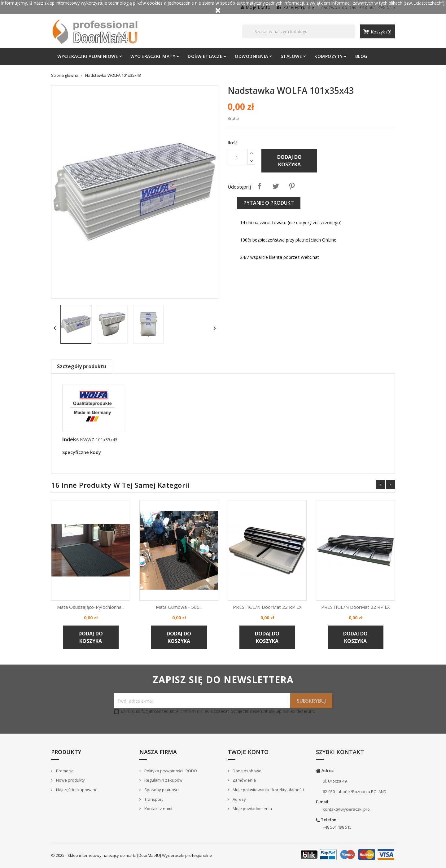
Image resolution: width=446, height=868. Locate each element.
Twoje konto (248, 752)
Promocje (64, 771)
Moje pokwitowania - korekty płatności (268, 790)
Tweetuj (276, 186)
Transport (153, 799)
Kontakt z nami (158, 809)
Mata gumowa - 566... (179, 607)
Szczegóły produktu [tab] (82, 366)
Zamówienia (244, 780)
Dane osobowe (247, 771)
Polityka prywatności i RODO (170, 771)
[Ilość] (237, 157)
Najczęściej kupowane (76, 790)
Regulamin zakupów (163, 780)
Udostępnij (260, 186)
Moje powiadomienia (252, 809)
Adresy (239, 799)
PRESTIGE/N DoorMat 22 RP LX (267, 607)
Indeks (70, 439)
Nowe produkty (70, 780)
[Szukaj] (299, 31)
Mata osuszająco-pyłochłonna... (91, 607)
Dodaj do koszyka (289, 161)
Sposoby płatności (161, 790)
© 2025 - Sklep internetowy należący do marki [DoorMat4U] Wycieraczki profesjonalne (132, 855)
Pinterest (292, 186)
